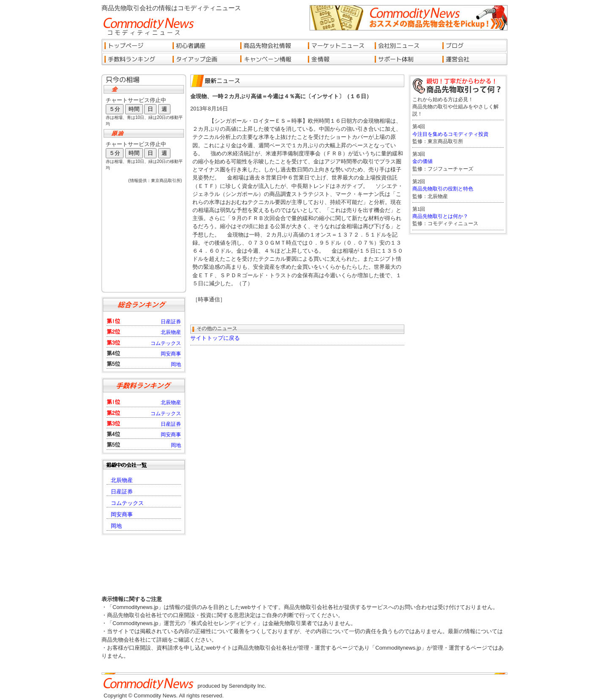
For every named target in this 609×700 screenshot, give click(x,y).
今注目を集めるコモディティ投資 (450, 134)
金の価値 (422, 161)
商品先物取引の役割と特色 (443, 189)
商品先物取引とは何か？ (440, 216)
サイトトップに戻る (215, 338)
